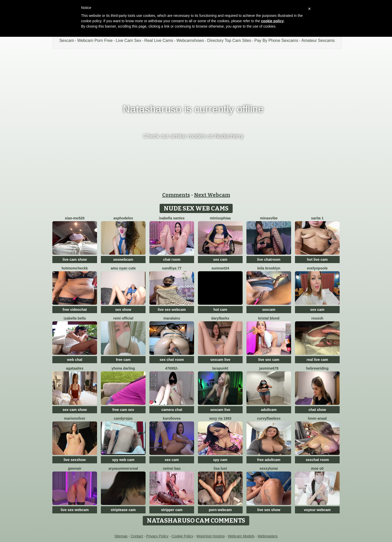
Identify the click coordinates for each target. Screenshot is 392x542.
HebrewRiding (317, 368)
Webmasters (268, 536)
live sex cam (269, 360)
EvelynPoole (317, 268)
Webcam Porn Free (95, 40)
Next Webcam (212, 195)
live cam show (75, 260)
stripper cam (172, 510)
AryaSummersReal (123, 468)
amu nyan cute (123, 268)
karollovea (172, 418)
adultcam (269, 410)
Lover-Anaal (317, 418)
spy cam (220, 460)
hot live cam (317, 260)
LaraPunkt (220, 368)
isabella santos (172, 218)
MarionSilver (75, 418)
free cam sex (123, 410)
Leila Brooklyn (269, 268)
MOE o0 (317, 468)
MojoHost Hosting (211, 536)
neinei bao (172, 468)
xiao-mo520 (75, 218)
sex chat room (172, 360)
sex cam (220, 260)
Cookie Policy (182, 536)
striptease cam (123, 510)
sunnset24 (220, 268)
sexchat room (317, 460)
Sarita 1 (317, 218)
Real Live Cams (159, 40)
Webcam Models (241, 536)
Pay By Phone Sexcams (276, 40)
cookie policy (272, 21)
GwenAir (75, 468)
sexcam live (220, 360)
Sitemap (121, 536)
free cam (123, 360)
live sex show (269, 510)
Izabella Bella (75, 318)
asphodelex (123, 218)
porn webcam (220, 510)
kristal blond (269, 318)
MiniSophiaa (220, 218)
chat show (317, 410)
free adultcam (269, 460)
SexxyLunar (269, 468)
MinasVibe (269, 218)
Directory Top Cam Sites (229, 40)
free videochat (75, 310)
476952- (172, 368)
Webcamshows (190, 40)
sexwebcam (123, 260)
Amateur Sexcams (318, 40)
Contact (137, 536)
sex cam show (75, 410)
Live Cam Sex (128, 40)
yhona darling (123, 368)
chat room (172, 260)
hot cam (220, 310)
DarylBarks (220, 318)
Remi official (123, 318)
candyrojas (123, 418)
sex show (123, 310)
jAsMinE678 (269, 368)
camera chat (172, 410)
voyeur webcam (317, 510)
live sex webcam (172, 310)
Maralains (172, 318)
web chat (75, 360)
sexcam (269, 310)
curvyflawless (269, 418)
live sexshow (75, 460)
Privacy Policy (157, 536)
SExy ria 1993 (220, 418)
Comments (176, 195)
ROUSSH (317, 318)
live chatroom (269, 260)
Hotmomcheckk (75, 268)
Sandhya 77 (172, 268)
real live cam (317, 360)
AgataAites (75, 368)
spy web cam (123, 460)
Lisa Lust (220, 468)
